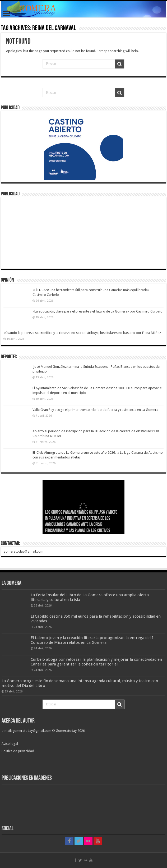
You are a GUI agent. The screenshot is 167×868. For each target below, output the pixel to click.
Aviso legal (10, 744)
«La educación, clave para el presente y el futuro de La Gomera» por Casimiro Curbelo (98, 311)
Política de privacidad (18, 751)
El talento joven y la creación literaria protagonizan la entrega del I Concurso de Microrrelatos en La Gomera (92, 640)
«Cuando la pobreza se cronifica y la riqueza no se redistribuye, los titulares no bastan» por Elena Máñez (82, 333)
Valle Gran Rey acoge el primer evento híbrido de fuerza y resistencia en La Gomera (95, 410)
